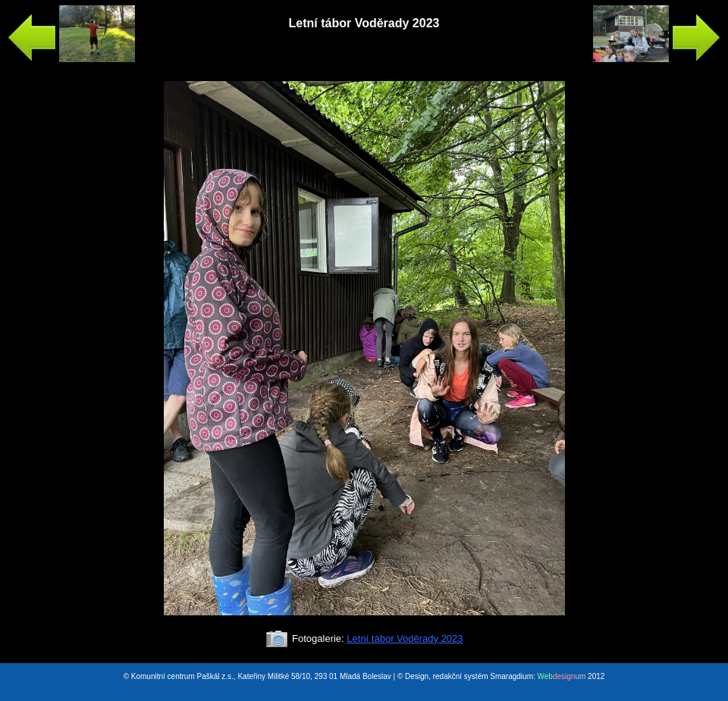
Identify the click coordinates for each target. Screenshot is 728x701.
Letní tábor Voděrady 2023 (405, 638)
